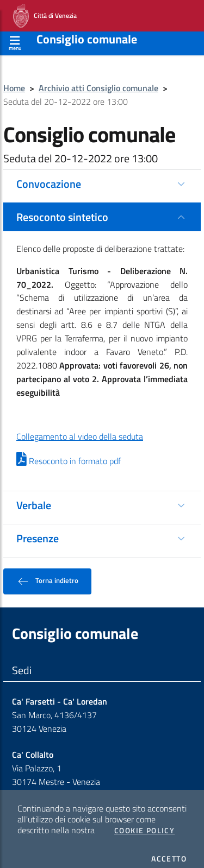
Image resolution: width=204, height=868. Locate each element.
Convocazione (49, 175)
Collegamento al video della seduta (80, 428)
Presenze (38, 530)
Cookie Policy (144, 822)
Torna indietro (47, 573)
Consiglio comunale (87, 30)
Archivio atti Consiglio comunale (98, 79)
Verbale (34, 496)
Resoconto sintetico (62, 208)
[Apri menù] (15, 33)
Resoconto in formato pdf (69, 452)
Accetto (169, 850)
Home (14, 79)
